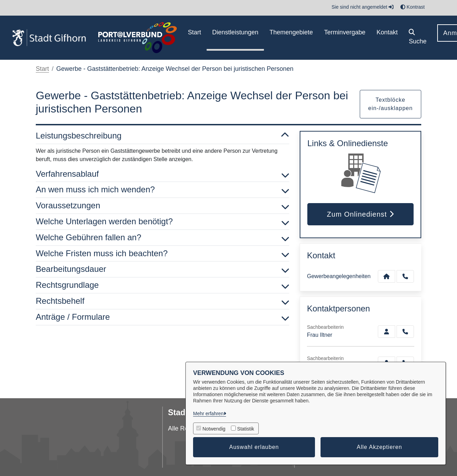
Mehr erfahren (208, 414)
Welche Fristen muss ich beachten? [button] (163, 254)
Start (42, 69)
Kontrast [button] (413, 7)
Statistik (246, 429)
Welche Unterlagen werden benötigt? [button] (163, 222)
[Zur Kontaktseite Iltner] (387, 332)
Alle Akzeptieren (379, 447)
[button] (418, 38)
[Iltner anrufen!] (405, 332)
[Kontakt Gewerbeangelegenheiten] (387, 276)
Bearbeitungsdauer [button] (163, 269)
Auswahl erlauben (254, 447)
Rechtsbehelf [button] (163, 301)
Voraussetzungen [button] (163, 206)
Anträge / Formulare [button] (163, 317)
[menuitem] (194, 38)
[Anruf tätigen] (405, 276)
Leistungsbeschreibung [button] (163, 136)
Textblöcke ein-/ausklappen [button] (390, 104)
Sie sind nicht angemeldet (363, 7)
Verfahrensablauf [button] (163, 174)
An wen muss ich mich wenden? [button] (163, 190)
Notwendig (214, 429)
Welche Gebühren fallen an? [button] (163, 238)
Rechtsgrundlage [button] (163, 285)
